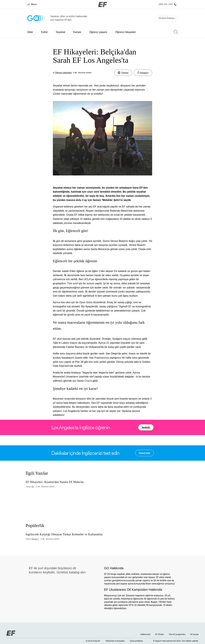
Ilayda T (35, 539)
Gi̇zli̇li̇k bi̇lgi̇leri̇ (93, 641)
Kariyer (77, 32)
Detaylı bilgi (144, 453)
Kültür (44, 32)
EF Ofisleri (160, 634)
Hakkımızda (145, 634)
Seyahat (60, 32)
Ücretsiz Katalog (166, 18)
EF (33, 487)
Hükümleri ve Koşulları (115, 641)
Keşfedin (146, 427)
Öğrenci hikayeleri (126, 32)
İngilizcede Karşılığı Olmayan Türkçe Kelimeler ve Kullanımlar (64, 534)
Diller (30, 32)
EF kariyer (194, 634)
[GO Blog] (36, 18)
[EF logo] (11, 633)
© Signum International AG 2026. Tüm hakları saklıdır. (176, 641)
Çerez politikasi (136, 641)
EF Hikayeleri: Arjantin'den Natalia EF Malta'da (55, 482)
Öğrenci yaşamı (98, 32)
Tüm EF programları (177, 634)
